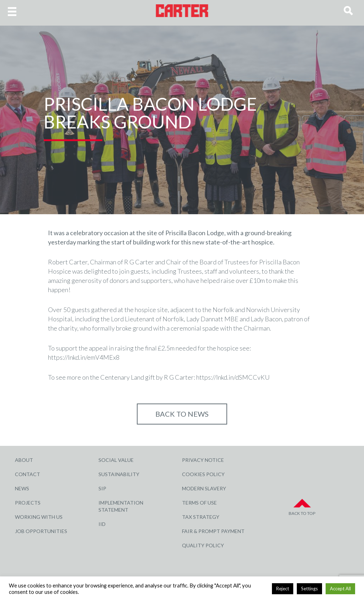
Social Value (116, 460)
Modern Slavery (204, 488)
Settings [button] (309, 589)
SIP (102, 488)
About (24, 460)
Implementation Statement (121, 506)
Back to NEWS (182, 414)
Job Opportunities (41, 531)
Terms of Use (199, 503)
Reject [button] (283, 589)
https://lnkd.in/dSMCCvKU (233, 377)
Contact (28, 474)
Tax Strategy (201, 517)
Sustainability (119, 474)
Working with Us (39, 517)
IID (102, 524)
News (22, 488)
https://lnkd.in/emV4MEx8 (84, 357)
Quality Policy (203, 545)
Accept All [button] (340, 589)
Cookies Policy (203, 474)
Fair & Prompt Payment (213, 531)
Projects (28, 503)
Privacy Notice (203, 460)
